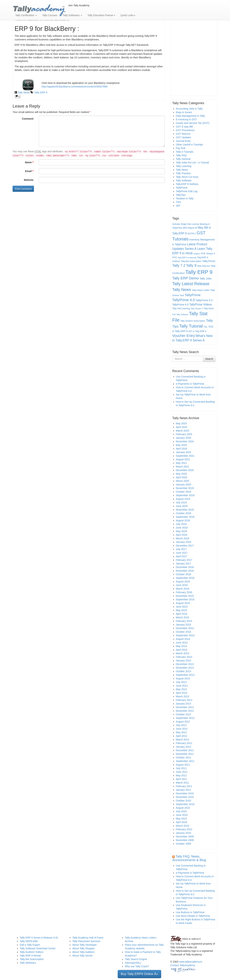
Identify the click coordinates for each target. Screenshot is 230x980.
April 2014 (182, 650)
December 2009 (185, 837)
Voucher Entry (184, 336)
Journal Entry (183, 141)
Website (29, 180)
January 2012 (184, 747)
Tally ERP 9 (41, 92)
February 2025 (184, 434)
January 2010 (184, 833)
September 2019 (185, 495)
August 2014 (183, 639)
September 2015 (185, 599)
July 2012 (181, 725)
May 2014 (181, 646)
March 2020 (183, 481)
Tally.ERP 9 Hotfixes (187, 184)
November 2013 (185, 668)
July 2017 (181, 549)
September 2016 (185, 578)
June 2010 (182, 815)
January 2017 (184, 564)
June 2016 (182, 585)
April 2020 (182, 477)
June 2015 (182, 607)
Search (209, 359)
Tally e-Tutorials (185, 152)
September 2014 (185, 635)
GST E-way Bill (184, 127)
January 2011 (184, 790)
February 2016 (184, 592)
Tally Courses (50, 15)
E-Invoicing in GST (186, 119)
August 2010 (183, 808)
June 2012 (182, 729)
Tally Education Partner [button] (101, 15)
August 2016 (183, 581)
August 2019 (183, 499)
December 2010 (185, 793)
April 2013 (182, 693)
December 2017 (185, 546)
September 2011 (185, 761)
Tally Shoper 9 (197, 309)
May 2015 (181, 610)
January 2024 (184, 452)
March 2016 (183, 589)
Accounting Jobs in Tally (189, 109)
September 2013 (185, 675)
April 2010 (182, 822)
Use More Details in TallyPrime (193, 916)
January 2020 (184, 485)
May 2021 (181, 463)
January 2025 (184, 438)
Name (29, 162)
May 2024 (181, 445)
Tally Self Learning (181, 309)
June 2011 (182, 772)
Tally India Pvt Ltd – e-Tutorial (192, 163)
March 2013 (183, 696)
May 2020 (181, 474)
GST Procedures (185, 130)
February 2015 (184, 621)
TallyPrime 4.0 (184, 300)
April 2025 (182, 427)
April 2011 (182, 779)
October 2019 (184, 492)
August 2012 (183, 722)
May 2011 (181, 775)
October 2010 (184, 801)
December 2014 (185, 628)
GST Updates (184, 137)
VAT (178, 206)
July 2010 (181, 811)
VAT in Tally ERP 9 (197, 331)
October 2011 (184, 757)
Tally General (183, 159)
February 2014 (184, 657)
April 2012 (182, 736)
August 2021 (183, 459)
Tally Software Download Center (38, 948)
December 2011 (185, 750)
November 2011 (185, 754)
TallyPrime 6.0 (180, 305)
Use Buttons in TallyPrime (190, 912)
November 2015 (185, 596)
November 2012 (185, 711)
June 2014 (182, 643)
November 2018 (185, 510)
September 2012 (185, 718)
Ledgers (197, 254)
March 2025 (183, 431)
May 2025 (181, 423)
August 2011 (183, 765)
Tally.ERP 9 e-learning (187, 258)
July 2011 (181, 768)
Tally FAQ (181, 155)
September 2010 (185, 804)
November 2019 (185, 488)
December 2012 (185, 707)
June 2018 (182, 528)
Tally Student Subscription (193, 321)
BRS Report (189, 228)
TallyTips (181, 195)
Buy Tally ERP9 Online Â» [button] (139, 974)
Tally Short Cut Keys (187, 177)
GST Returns (183, 134)
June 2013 (182, 686)
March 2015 (183, 617)
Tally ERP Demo (186, 278)
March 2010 (183, 826)
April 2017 (182, 556)
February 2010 (184, 829)
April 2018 (182, 535)
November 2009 (185, 840)
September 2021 (185, 456)
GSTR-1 (192, 234)
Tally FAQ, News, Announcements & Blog (189, 858)
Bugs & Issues (184, 112)
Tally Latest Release (191, 284)
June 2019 (182, 506)
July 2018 (181, 524)
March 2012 (183, 740)
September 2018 (185, 517)
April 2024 (182, 449)
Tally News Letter (201, 290)
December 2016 (185, 567)
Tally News (24, 92)
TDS (178, 202)
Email (29, 171)
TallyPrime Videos (201, 304)
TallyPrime (182, 188)
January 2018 (184, 542)
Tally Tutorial (191, 326)
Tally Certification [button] (26, 15)
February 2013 (184, 700)
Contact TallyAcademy (183, 965)
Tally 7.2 (179, 265)
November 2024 (185, 441)
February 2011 (184, 786)
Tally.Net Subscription (191, 261)
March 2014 (183, 653)
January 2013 (184, 704)
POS (203, 254)
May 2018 (181, 531)
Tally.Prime (209, 261)
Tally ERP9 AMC (29, 941)
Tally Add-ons (204, 266)
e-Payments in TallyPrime (190, 384)
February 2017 (184, 560)
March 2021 (183, 467)
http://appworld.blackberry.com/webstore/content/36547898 (74, 87)
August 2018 (183, 520)
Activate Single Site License (186, 224)
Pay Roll (181, 148)
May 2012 (181, 732)
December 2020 (185, 470)
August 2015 (183, 603)
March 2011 (183, 783)
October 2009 (184, 844)
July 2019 (181, 502)
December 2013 (185, 664)
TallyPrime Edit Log (187, 191)
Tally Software (184, 180)
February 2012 (184, 743)
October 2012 (184, 714)
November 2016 (185, 571)
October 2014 (184, 632)
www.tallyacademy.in (191, 962)
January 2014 (184, 661)
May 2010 (181, 819)
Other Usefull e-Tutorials (189, 145)
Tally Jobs (206, 278)
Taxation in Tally (185, 198)
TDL (205, 327)
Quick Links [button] (128, 15)
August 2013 (183, 678)
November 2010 (185, 797)
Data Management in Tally (190, 116)
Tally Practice (183, 173)
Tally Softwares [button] (72, 15)
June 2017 (182, 553)
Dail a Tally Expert (30, 945)
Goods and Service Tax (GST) (193, 123)
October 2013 (184, 671)
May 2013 (181, 689)
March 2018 (183, 538)
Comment (28, 119)
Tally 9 (191, 265)
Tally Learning (184, 166)
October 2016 (184, 574)
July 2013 (181, 682)
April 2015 (182, 614)
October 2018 (184, 513)
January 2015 (184, 625)
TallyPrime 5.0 (204, 300)
